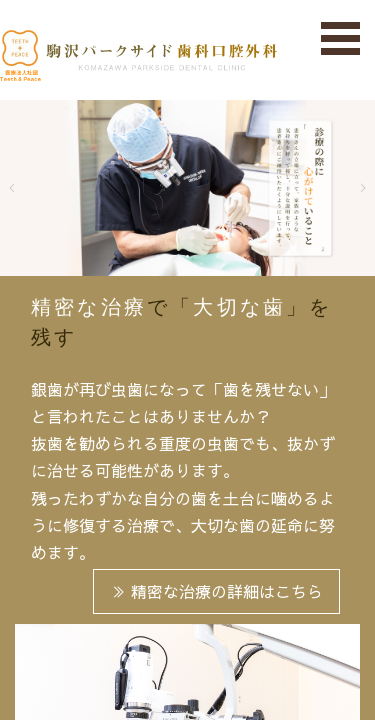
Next (350, 188)
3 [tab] (218, 256)
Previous (25, 188)
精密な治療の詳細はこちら (216, 591)
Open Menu (341, 39)
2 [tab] (188, 256)
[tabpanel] (187, 188)
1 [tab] (158, 256)
